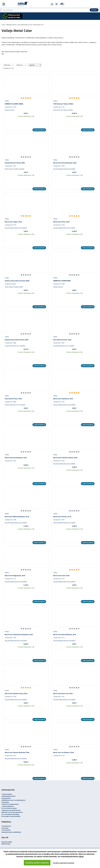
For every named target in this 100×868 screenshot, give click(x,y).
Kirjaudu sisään (7, 842)
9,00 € (74, 349)
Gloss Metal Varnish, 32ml (62, 340)
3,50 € (26, 172)
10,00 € (26, 465)
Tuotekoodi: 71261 (10, 166)
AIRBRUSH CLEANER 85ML (62, 281)
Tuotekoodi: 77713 (59, 756)
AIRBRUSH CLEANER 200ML (14, 104)
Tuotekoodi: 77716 (10, 638)
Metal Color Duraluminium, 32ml (16, 458)
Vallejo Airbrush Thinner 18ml (15, 163)
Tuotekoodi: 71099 (59, 284)
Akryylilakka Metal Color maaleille (64, 346)
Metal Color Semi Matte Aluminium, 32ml (19, 635)
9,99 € (74, 172)
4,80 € (74, 290)
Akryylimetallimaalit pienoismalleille (64, 169)
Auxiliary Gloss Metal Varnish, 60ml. (17, 281)
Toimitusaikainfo (8, 806)
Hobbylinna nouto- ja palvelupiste (13, 800)
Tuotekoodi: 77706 (10, 520)
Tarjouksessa (6, 826)
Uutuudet (5, 828)
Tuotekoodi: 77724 (59, 225)
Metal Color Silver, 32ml (61, 222)
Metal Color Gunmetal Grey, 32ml (16, 694)
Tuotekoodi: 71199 (10, 107)
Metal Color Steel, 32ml (61, 576)
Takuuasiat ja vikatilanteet (11, 810)
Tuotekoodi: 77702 (10, 461)
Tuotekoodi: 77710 (10, 225)
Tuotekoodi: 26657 (10, 284)
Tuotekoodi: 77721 (59, 697)
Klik (3, 54)
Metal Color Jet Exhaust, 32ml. (64, 753)
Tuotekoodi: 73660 (10, 343)
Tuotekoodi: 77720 (10, 697)
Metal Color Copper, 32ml (13, 222)
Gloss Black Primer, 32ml (13, 399)
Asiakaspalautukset (9, 796)
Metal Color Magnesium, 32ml (15, 576)
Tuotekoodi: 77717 (59, 638)
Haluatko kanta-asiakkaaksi (11, 832)
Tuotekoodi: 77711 (10, 579)
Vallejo (7, 101)
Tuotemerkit (6, 830)
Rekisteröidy (6, 844)
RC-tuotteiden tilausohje (10, 814)
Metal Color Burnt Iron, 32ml (63, 694)
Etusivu (4, 25)
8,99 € (26, 290)
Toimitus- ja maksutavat (10, 804)
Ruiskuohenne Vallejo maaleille (63, 110)
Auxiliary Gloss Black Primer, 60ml (17, 340)
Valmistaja (7, 65)
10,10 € (26, 349)
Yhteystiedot (6, 798)
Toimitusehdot (7, 794)
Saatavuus (20, 65)
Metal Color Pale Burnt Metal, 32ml (65, 458)
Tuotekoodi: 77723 (10, 756)
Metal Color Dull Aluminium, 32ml (65, 635)
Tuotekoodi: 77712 (59, 579)
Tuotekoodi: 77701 (59, 402)
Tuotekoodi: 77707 (59, 520)
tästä (81, 857)
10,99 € (74, 113)
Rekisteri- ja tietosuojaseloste (12, 812)
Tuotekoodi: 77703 (59, 166)
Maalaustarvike (10, 110)
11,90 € (26, 526)
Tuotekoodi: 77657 (59, 343)
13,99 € (74, 231)
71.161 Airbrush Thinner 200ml (63, 104)
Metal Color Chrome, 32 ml (62, 517)
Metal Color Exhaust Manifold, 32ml (17, 753)
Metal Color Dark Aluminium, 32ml (65, 163)
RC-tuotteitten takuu (9, 808)
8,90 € (26, 113)
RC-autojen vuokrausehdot (11, 816)
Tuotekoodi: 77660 (10, 402)
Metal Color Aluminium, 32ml (63, 399)
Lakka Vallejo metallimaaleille (14, 287)
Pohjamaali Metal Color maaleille (15, 346)
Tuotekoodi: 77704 (59, 461)
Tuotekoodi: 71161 (59, 107)
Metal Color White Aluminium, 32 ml (17, 517)
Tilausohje (5, 802)
